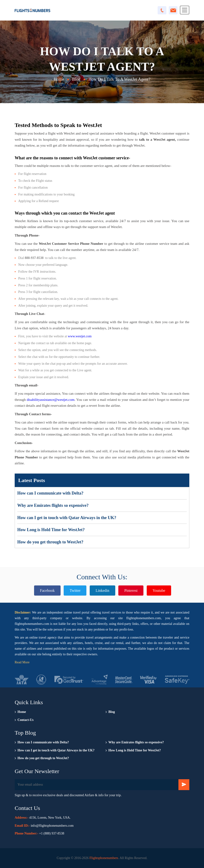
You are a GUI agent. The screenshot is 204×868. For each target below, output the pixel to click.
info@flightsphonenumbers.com (52, 826)
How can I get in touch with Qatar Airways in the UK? (67, 518)
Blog (76, 79)
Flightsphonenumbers (104, 858)
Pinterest (131, 591)
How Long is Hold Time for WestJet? (51, 530)
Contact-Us (26, 720)
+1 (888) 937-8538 (52, 833)
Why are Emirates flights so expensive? (53, 505)
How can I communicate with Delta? (50, 493)
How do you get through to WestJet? (50, 542)
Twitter (75, 591)
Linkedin (102, 591)
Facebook (47, 591)
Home (59, 79)
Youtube (159, 591)
